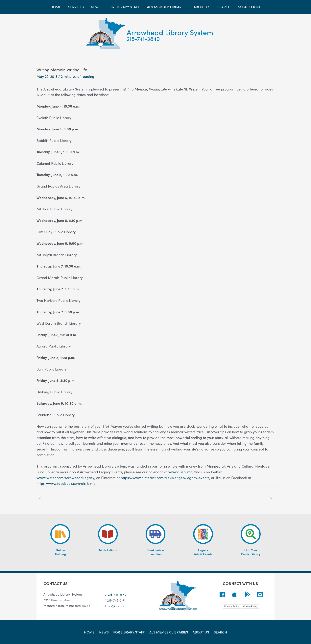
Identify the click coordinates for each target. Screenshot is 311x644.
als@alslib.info (119, 606)
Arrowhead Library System (170, 32)
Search (219, 632)
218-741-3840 (143, 39)
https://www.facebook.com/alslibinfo (66, 483)
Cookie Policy (251, 606)
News (105, 632)
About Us (200, 632)
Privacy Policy (232, 606)
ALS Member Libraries (169, 632)
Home (91, 632)
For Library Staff (129, 632)
